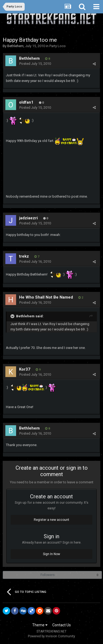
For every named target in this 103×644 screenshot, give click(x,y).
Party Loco (58, 46)
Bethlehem (15, 46)
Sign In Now (51, 554)
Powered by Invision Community (51, 636)
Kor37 (25, 369)
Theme (40, 625)
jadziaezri (28, 218)
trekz (24, 256)
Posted (35, 64)
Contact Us (62, 625)
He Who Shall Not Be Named (46, 297)
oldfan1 (26, 102)
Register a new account (51, 520)
